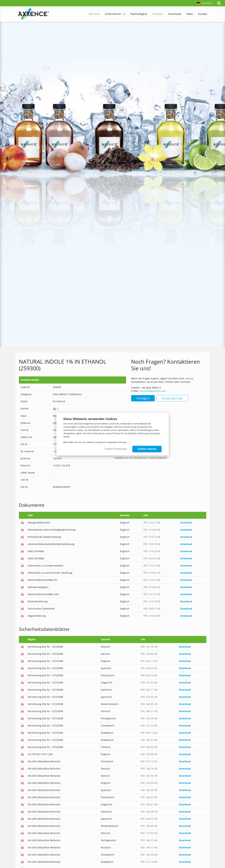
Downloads (175, 14)
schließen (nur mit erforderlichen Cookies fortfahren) (141, 458)
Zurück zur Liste (172, 398)
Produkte (158, 14)
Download (186, 523)
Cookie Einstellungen (116, 449)
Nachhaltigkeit (139, 14)
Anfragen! (143, 398)
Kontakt (203, 14)
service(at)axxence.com (153, 391)
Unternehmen (113, 14)
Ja (56, 408)
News (190, 14)
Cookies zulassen (147, 449)
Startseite (94, 14)
